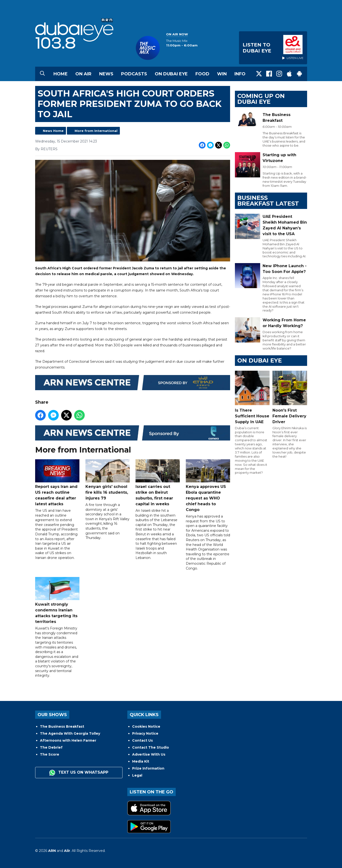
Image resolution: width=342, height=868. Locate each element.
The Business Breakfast (62, 726)
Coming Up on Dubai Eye (261, 99)
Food (202, 74)
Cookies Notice (146, 726)
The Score (50, 754)
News (106, 74)
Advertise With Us (149, 754)
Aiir (67, 851)
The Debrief (51, 747)
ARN (52, 851)
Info (240, 74)
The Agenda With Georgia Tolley (70, 733)
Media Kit (141, 761)
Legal (137, 775)
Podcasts (134, 74)
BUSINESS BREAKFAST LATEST (268, 201)
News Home (53, 131)
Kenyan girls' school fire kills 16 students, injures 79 (107, 480)
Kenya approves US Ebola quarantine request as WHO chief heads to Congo (208, 486)
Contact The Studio (151, 747)
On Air (83, 74)
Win (222, 74)
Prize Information (148, 768)
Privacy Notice (145, 733)
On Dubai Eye (171, 74)
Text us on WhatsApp (79, 773)
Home (61, 74)
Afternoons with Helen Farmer (68, 740)
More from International (96, 131)
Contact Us (142, 740)
